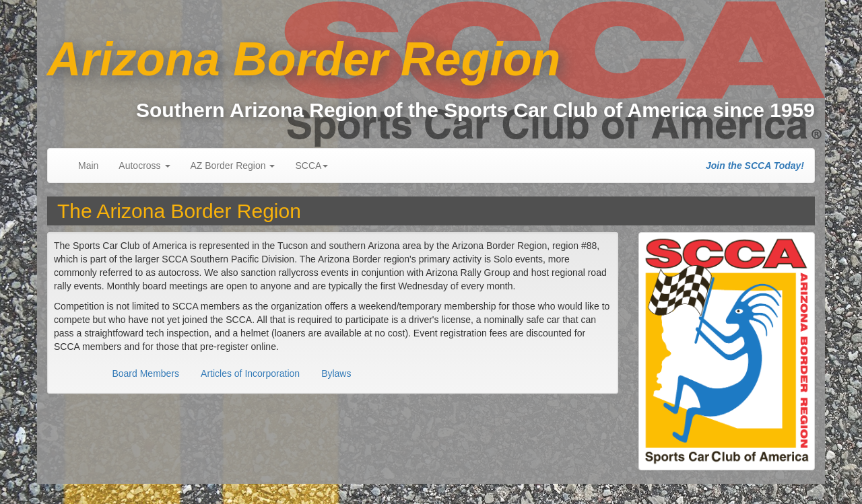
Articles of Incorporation (250, 373)
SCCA (311, 166)
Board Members (145, 373)
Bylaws (336, 373)
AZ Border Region (233, 166)
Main (88, 166)
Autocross (144, 166)
